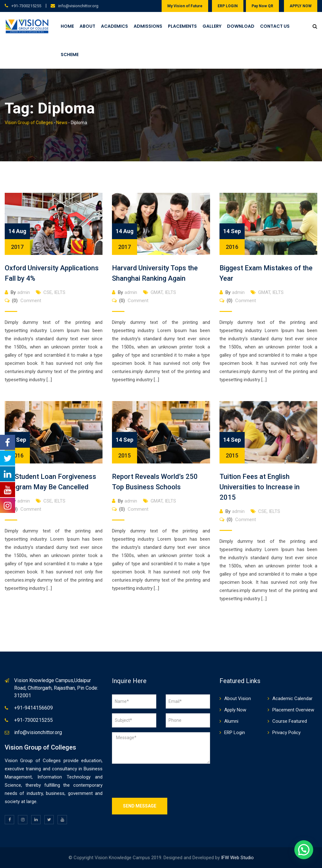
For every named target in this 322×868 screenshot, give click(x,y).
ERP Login (235, 733)
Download (241, 26)
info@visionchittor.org (78, 6)
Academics (114, 26)
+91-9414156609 (33, 708)
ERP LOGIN (228, 6)
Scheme (70, 55)
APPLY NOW (301, 6)
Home (67, 26)
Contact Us (275, 26)
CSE (48, 292)
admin (24, 292)
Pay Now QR (262, 6)
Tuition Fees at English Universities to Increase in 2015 (260, 487)
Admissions (148, 26)
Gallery (212, 26)
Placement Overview (293, 710)
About (87, 26)
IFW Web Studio (237, 858)
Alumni (231, 721)
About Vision (238, 698)
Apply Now (235, 710)
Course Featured (290, 721)
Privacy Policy (286, 733)
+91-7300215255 (26, 6)
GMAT (157, 292)
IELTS (60, 292)
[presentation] (160, 781)
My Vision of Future (185, 6)
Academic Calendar (292, 698)
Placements (182, 26)
